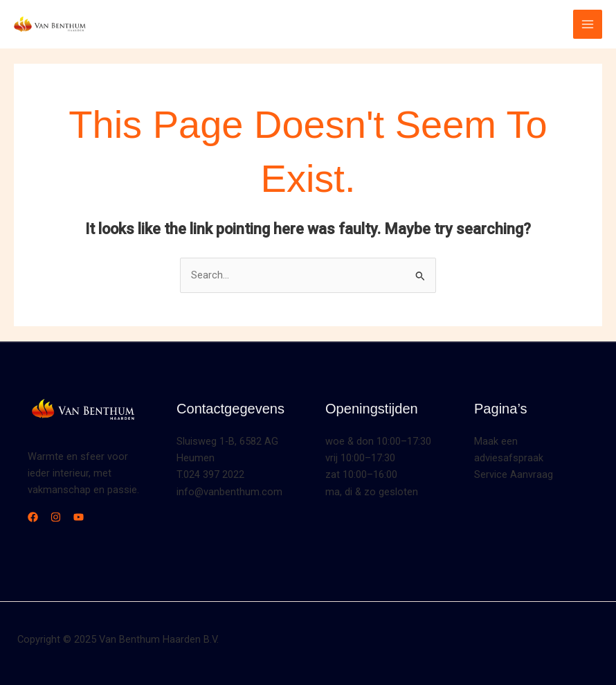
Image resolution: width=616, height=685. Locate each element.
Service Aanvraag (514, 474)
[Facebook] (33, 517)
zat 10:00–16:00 (361, 474)
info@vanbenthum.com (229, 492)
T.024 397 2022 (210, 474)
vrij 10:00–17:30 (360, 458)
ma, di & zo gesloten (372, 492)
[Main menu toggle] (588, 24)
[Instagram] (56, 517)
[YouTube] (79, 517)
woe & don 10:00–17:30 (378, 441)
